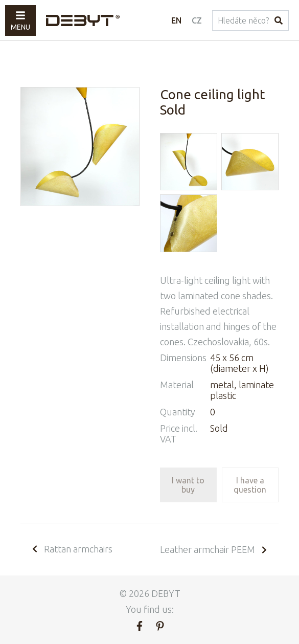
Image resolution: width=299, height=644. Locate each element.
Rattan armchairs (72, 549)
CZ (197, 20)
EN (176, 20)
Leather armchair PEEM (214, 549)
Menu (20, 21)
